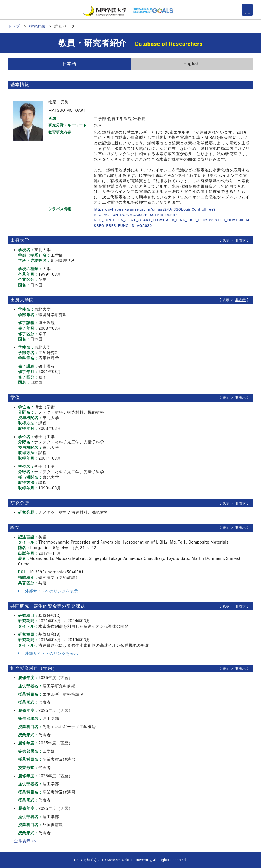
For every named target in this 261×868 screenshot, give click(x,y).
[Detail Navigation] (247, 10)
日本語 (69, 64)
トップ (14, 26)
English (192, 64)
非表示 (241, 240)
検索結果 (37, 26)
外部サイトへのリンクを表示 (48, 591)
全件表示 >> (25, 841)
